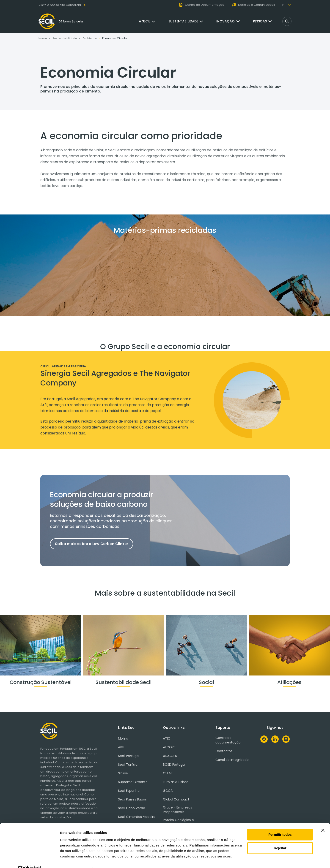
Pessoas (260, 21)
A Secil (144, 21)
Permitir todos (280, 825)
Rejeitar (280, 838)
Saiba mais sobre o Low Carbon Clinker (92, 544)
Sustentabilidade (183, 21)
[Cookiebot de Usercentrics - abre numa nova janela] (30, 859)
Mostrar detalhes (74, 859)
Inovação (225, 21)
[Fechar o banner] (323, 820)
